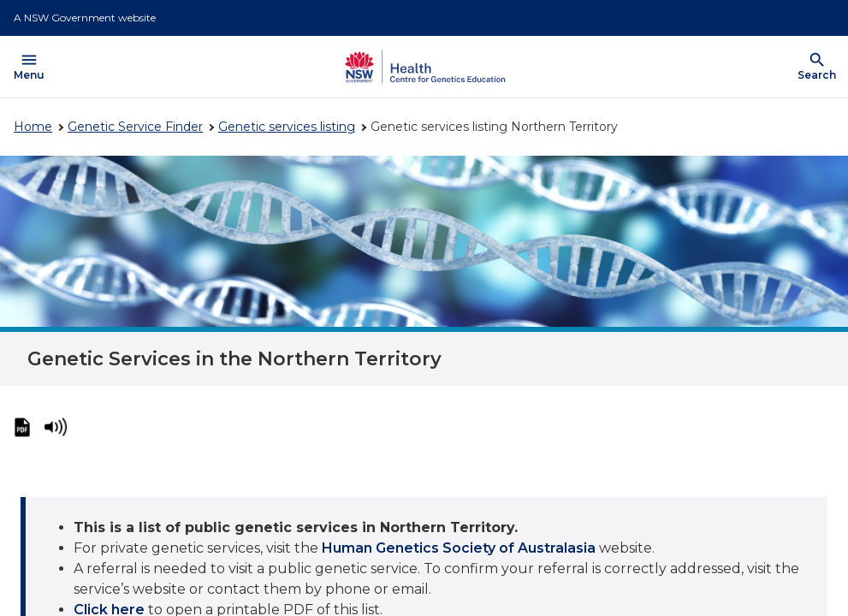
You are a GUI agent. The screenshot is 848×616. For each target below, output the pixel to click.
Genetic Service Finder (135, 127)
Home (33, 127)
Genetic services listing (287, 127)
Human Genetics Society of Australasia (459, 548)
